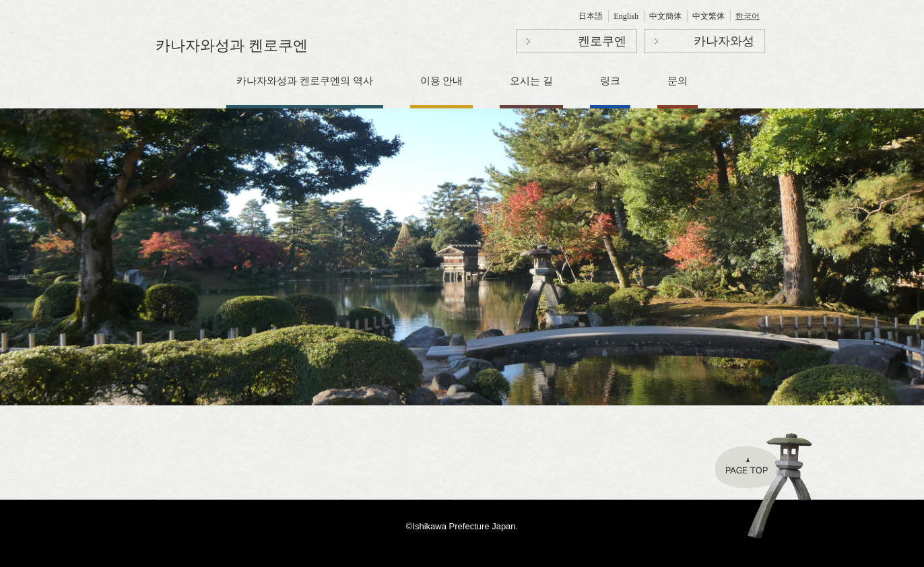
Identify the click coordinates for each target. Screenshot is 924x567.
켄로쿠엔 (602, 41)
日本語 (591, 16)
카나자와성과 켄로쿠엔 (232, 45)
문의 (678, 81)
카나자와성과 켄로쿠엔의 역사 (305, 81)
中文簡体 (665, 16)
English (626, 16)
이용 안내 (442, 81)
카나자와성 (724, 41)
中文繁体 (708, 16)
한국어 (748, 16)
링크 (610, 81)
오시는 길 (531, 81)
